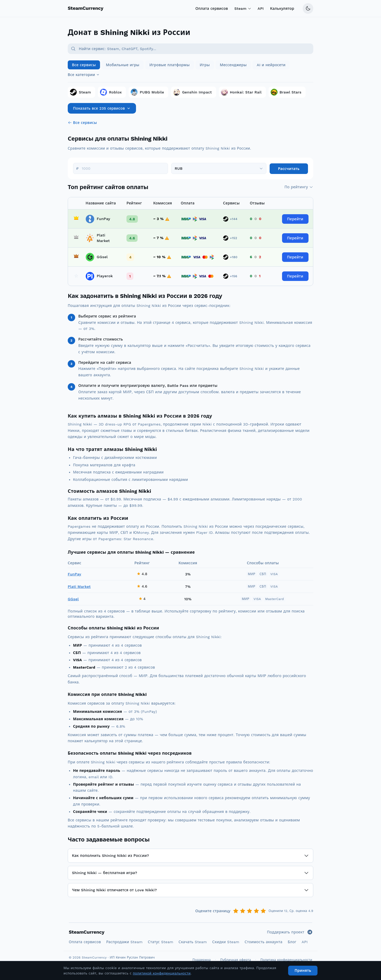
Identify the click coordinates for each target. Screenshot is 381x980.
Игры (205, 65)
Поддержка (202, 960)
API (261, 8)
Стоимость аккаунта (263, 942)
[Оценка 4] (256, 911)
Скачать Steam (193, 942)
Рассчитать (289, 169)
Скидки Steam (226, 942)
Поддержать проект (286, 932)
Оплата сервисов (212, 8)
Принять (303, 970)
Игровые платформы (170, 65)
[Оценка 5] (263, 911)
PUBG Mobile (147, 92)
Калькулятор (282, 8)
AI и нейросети (271, 65)
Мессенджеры (233, 65)
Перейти (295, 219)
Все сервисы (84, 65)
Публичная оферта (236, 960)
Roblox (111, 92)
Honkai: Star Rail (241, 92)
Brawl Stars (286, 92)
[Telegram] (310, 932)
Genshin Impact (192, 92)
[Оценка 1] (236, 911)
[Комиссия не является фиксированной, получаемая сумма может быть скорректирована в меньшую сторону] (167, 219)
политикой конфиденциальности (162, 973)
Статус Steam (161, 942)
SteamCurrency (87, 932)
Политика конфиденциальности (286, 960)
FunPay (74, 574)
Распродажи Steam (124, 942)
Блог (292, 942)
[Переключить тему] (308, 8)
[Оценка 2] (243, 911)
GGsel (73, 599)
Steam (243, 8)
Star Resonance (138, 539)
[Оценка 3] (250, 911)
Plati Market (79, 587)
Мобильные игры (123, 65)
